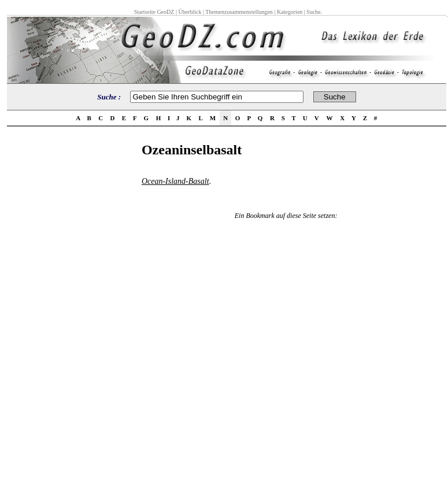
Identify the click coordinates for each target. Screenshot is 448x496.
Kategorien (290, 12)
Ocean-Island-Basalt (175, 181)
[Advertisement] (71, 316)
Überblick (190, 12)
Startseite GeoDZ (154, 12)
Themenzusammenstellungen (239, 12)
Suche (313, 12)
